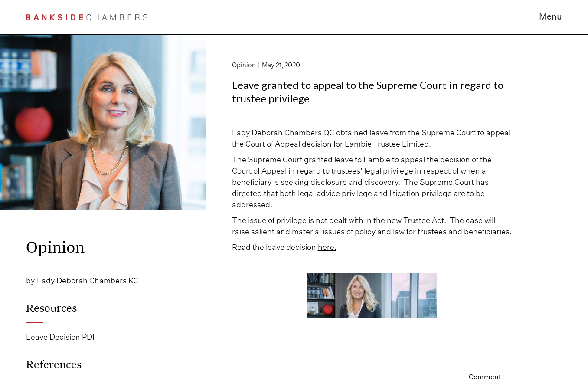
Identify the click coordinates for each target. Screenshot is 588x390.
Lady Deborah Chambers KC (88, 280)
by (30, 280)
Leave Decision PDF (62, 337)
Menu (550, 16)
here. (327, 247)
